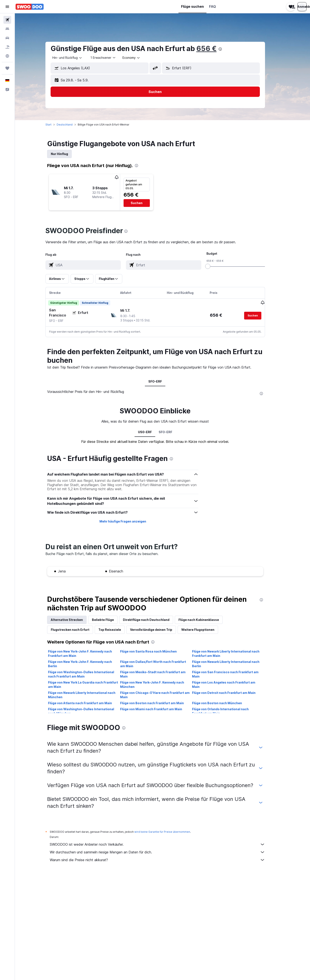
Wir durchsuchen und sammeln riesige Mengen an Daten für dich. (165, 852)
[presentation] (228, 49)
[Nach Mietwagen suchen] (7, 38)
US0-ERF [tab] (152, 432)
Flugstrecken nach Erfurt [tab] (77, 629)
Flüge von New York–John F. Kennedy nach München (159, 684)
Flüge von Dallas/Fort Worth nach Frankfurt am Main (160, 664)
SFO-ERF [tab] (162, 381)
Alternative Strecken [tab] (74, 619)
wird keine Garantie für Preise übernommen (170, 832)
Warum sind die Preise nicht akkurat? (165, 860)
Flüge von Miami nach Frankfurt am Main (158, 709)
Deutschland (72, 125)
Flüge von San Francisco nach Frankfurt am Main (233, 674)
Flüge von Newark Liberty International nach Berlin (233, 664)
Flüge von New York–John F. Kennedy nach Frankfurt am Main (87, 653)
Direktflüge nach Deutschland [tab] (153, 619)
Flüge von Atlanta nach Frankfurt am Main (87, 703)
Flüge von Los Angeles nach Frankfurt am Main (231, 684)
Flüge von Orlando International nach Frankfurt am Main (228, 711)
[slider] (215, 266)
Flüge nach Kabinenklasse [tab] (206, 619)
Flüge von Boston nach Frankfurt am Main (159, 703)
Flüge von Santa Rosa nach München (156, 651)
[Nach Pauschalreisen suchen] (7, 47)
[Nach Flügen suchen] (7, 20)
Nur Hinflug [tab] (67, 154)
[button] (7, 7)
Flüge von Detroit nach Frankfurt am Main (231, 692)
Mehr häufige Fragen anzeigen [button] (130, 521)
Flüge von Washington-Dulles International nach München (88, 711)
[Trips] (7, 68)
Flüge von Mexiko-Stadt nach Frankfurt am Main (160, 674)
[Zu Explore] (7, 56)
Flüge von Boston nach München (224, 703)
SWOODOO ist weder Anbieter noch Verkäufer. (165, 844)
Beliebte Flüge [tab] (110, 619)
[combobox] (75, 58)
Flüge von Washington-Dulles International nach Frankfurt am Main (88, 674)
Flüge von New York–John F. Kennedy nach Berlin (87, 664)
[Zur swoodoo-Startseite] (30, 7)
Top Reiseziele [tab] (117, 629)
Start (56, 125)
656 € (214, 49)
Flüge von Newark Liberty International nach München (89, 695)
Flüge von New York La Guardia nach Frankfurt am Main (90, 684)
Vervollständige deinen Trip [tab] (158, 629)
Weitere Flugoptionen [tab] (205, 629)
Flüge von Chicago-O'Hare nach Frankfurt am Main (162, 695)
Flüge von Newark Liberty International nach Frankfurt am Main (233, 653)
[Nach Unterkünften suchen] (7, 29)
